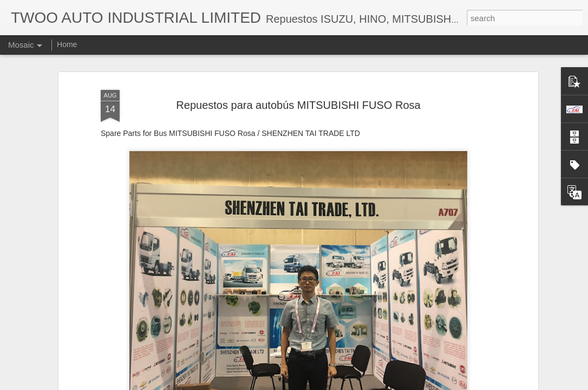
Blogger (328, 384)
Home (67, 44)
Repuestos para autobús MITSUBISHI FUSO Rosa (298, 72)
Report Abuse (360, 384)
